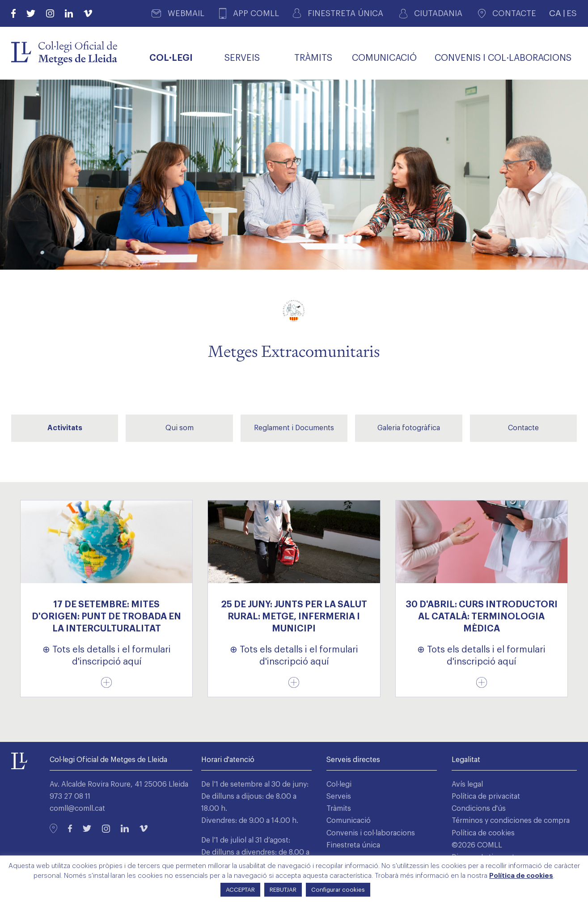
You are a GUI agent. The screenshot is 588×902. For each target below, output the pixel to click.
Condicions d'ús (479, 809)
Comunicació (349, 821)
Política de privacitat (486, 796)
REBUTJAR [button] (283, 890)
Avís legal (467, 784)
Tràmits (339, 809)
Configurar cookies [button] (338, 890)
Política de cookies (483, 833)
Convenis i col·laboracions (371, 833)
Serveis (339, 796)
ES (572, 13)
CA (555, 13)
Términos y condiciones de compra (511, 821)
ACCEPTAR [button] (240, 890)
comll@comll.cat (77, 809)
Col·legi (339, 784)
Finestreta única (353, 845)
